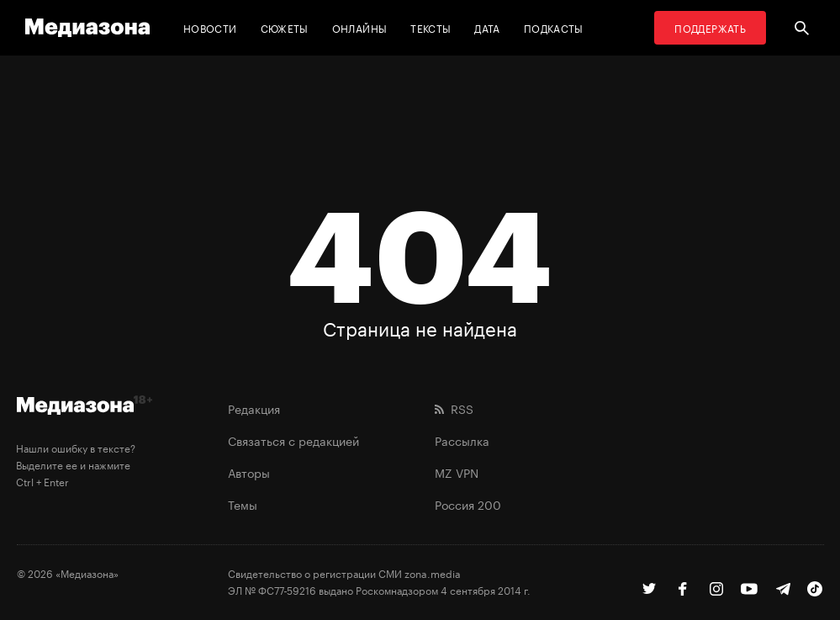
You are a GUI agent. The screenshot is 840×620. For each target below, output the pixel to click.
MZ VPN (457, 472)
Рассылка (462, 440)
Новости (210, 27)
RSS (454, 408)
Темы (243, 504)
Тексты (431, 27)
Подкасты (554, 27)
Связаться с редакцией (293, 440)
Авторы (249, 472)
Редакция (254, 408)
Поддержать (710, 27)
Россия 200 (468, 504)
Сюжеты (285, 27)
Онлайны (360, 27)
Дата (487, 27)
